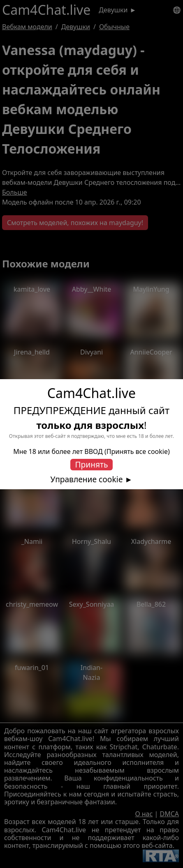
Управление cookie (87, 479)
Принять (92, 464)
